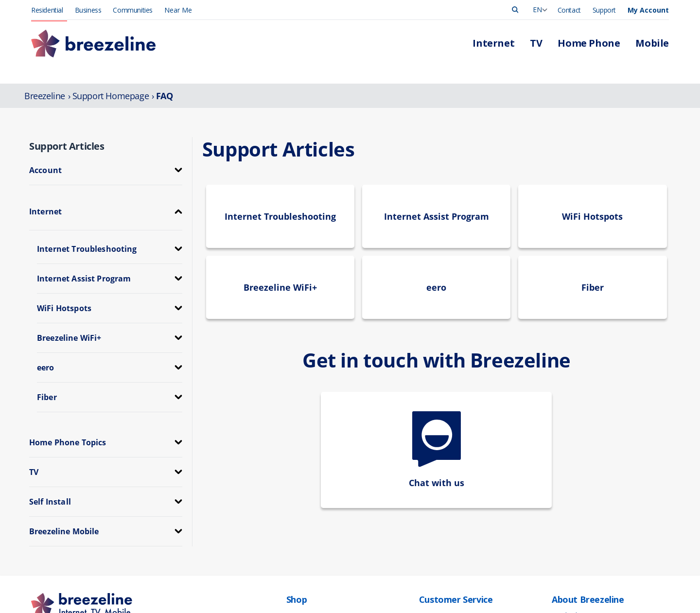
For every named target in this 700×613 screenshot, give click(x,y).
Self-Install (434, 559)
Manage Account (444, 498)
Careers (563, 529)
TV (290, 508)
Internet (298, 498)
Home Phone (306, 518)
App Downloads (443, 549)
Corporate (567, 539)
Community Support (582, 559)
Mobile (297, 529)
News (560, 518)
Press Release (573, 508)
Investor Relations (578, 549)
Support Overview (446, 529)
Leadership (568, 498)
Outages (432, 518)
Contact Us (436, 539)
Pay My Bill (435, 508)
